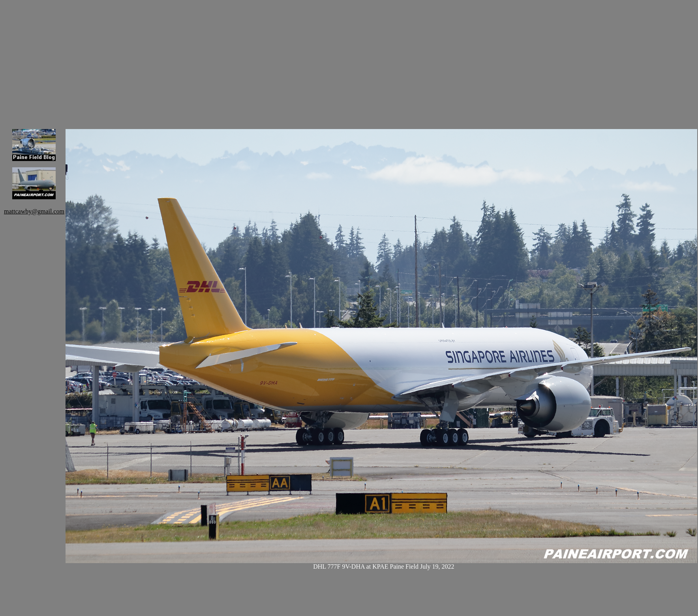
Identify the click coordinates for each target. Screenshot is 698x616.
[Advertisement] (166, 59)
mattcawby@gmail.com (34, 211)
